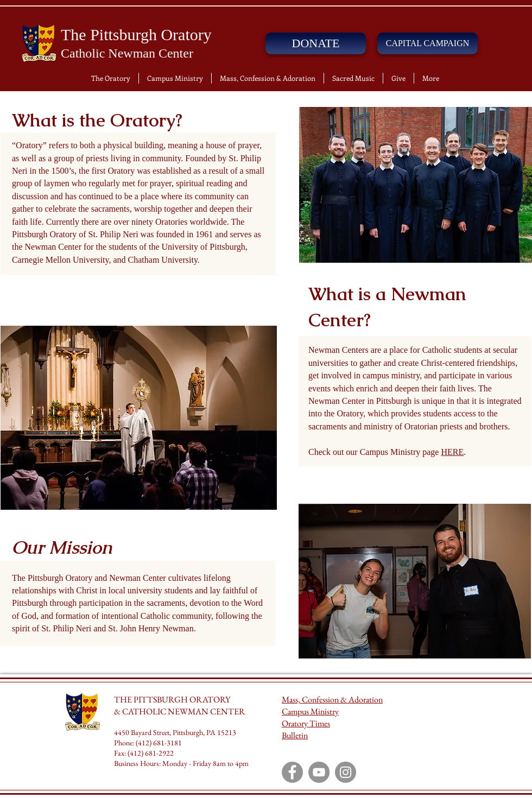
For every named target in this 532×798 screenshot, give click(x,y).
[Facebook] (292, 772)
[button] (111, 78)
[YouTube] (319, 772)
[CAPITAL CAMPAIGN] (427, 43)
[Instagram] (346, 772)
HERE (452, 452)
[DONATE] (316, 43)
